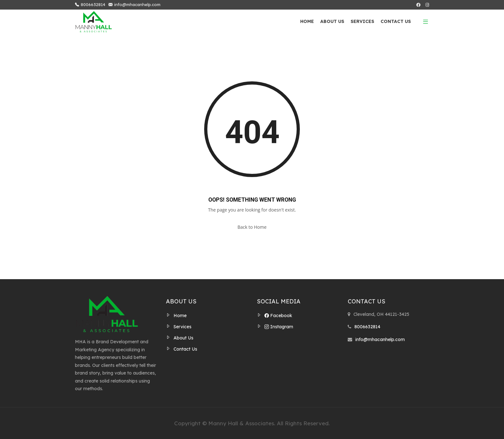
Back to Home (252, 227)
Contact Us (396, 21)
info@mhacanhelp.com (134, 5)
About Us (332, 21)
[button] (423, 22)
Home (307, 21)
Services (362, 21)
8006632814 (90, 5)
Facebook (278, 316)
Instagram (279, 327)
